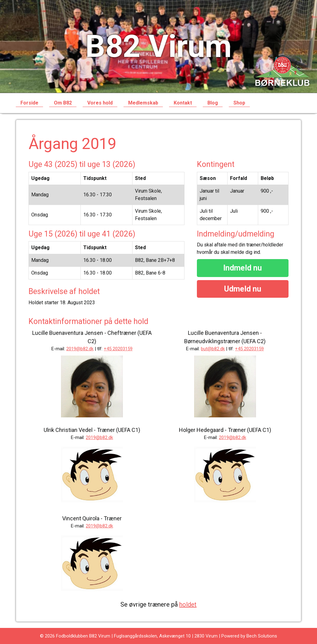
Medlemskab (143, 103)
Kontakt (183, 103)
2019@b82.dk (80, 349)
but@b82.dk (213, 349)
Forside (29, 103)
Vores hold (100, 103)
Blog (213, 103)
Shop (239, 103)
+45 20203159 (118, 349)
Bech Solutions (262, 636)
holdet (188, 604)
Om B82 (63, 103)
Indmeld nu (243, 268)
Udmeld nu (243, 289)
